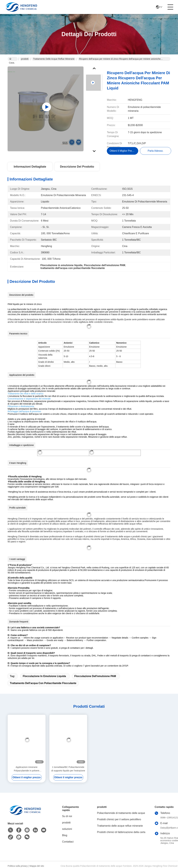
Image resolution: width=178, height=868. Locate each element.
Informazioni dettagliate (30, 169)
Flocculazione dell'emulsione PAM (95, 679)
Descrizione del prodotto (77, 169)
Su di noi (67, 819)
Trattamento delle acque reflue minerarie (54, 59)
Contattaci (68, 845)
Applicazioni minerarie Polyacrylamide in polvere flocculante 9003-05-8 (27, 772)
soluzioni (67, 832)
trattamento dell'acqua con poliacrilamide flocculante (43, 686)
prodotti (25, 59)
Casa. (12, 59)
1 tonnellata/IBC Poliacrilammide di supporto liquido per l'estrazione (68, 772)
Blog (65, 838)
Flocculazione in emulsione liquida (44, 679)
